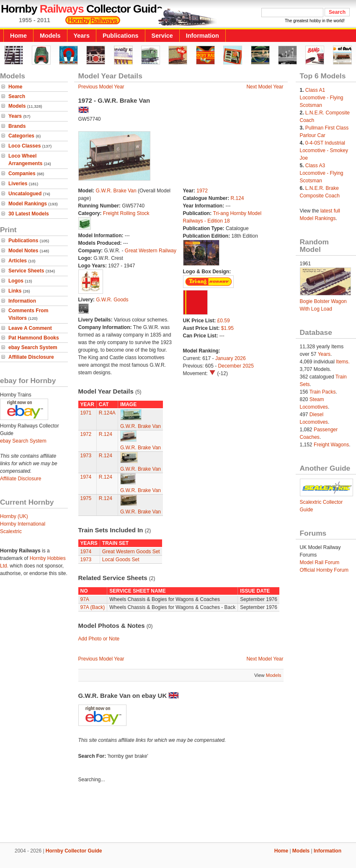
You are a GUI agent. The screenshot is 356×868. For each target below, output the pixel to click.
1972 (202, 191)
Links (15, 291)
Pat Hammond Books (34, 338)
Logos (16, 281)
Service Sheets (26, 271)
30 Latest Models (29, 214)
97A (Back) (93, 607)
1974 (86, 477)
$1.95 (227, 328)
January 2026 (231, 358)
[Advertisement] (178, 814)
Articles (18, 261)
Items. (343, 362)
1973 (86, 456)
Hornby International (23, 524)
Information (203, 36)
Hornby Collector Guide (74, 851)
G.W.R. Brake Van (116, 191)
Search (17, 96)
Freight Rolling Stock (126, 213)
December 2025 (236, 366)
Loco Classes (25, 146)
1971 (86, 413)
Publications (121, 36)
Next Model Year (265, 87)
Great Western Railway (151, 251)
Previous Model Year (101, 87)
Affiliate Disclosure (31, 357)
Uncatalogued (25, 194)
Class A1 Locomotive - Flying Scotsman (322, 98)
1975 (86, 498)
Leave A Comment (30, 328)
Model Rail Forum (320, 562)
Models (50, 36)
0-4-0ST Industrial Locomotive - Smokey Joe (324, 150)
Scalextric (11, 531)
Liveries (18, 184)
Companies (22, 174)
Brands (17, 126)
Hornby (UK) (14, 516)
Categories (21, 136)
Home (18, 36)
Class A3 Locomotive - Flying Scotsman (322, 173)
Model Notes (23, 251)
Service (162, 36)
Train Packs (323, 392)
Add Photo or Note (99, 639)
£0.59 (224, 321)
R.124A (107, 413)
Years (82, 36)
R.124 (237, 198)
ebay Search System (33, 347)
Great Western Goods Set (131, 552)
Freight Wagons (331, 445)
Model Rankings (28, 204)
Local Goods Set (121, 560)
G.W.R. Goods (112, 300)
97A (85, 599)
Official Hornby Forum (324, 570)
